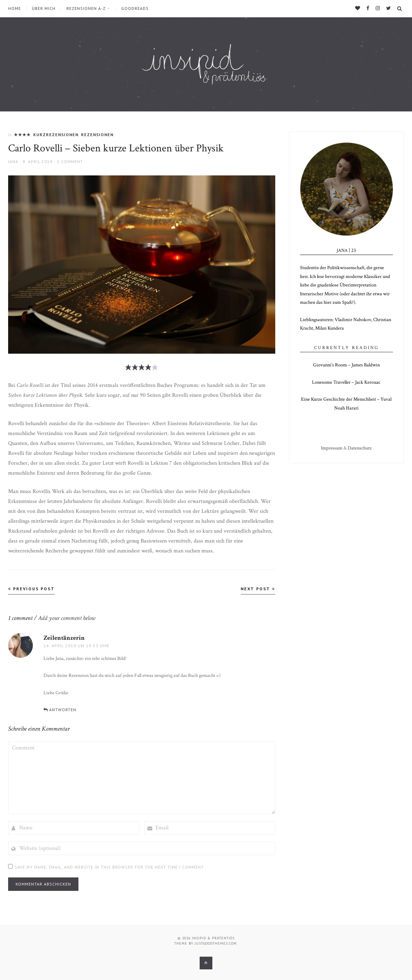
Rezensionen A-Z (86, 8)
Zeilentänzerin (64, 638)
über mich (44, 8)
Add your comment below (67, 618)
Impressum (332, 448)
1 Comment (70, 161)
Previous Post (31, 589)
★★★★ (22, 135)
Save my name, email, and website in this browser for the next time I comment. (110, 867)
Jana (13, 161)
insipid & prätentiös (213, 938)
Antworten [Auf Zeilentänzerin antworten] (63, 710)
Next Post (258, 589)
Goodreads (135, 8)
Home (14, 8)
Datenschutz (360, 448)
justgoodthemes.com (216, 943)
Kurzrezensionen (56, 135)
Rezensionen (97, 135)
